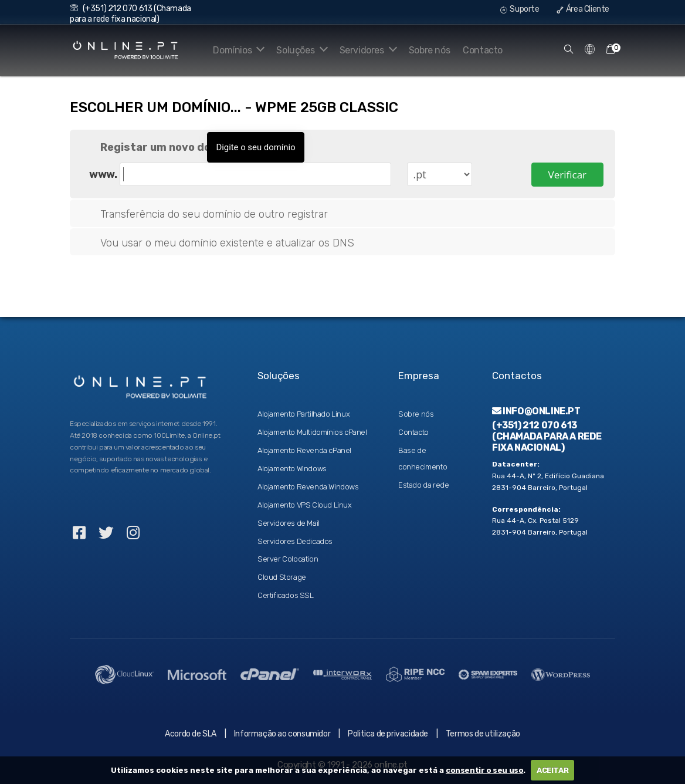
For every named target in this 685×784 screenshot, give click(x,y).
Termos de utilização (483, 734)
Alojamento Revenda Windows (308, 487)
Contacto (483, 50)
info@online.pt (536, 411)
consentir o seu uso (484, 770)
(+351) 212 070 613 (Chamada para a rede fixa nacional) (130, 14)
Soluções (297, 50)
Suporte (520, 9)
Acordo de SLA (191, 734)
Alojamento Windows (292, 469)
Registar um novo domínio (160, 148)
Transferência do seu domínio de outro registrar (205, 214)
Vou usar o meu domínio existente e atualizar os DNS (218, 243)
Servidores (366, 50)
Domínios (231, 50)
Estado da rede (423, 485)
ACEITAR (552, 770)
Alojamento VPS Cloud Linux (305, 505)
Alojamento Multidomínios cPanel (312, 432)
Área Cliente (583, 9)
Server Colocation (288, 559)
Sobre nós (429, 50)
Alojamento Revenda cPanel (304, 450)
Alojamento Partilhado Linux (303, 414)
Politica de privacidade (388, 734)
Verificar (567, 173)
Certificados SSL (286, 595)
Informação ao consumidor (282, 734)
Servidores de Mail (289, 523)
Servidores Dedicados (295, 541)
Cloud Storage (282, 577)
